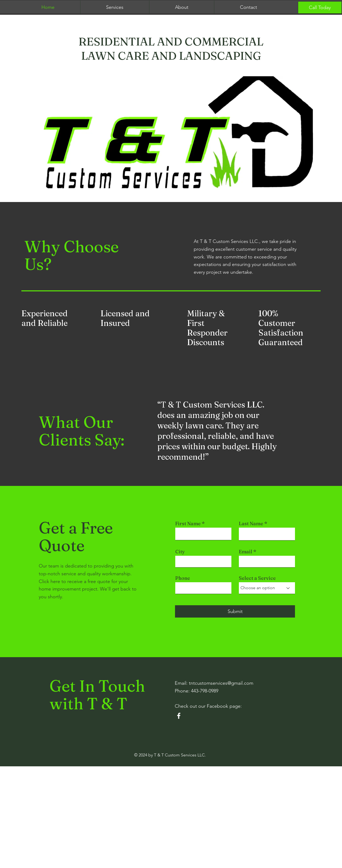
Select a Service (257, 578)
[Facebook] (179, 716)
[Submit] (235, 611)
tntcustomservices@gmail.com (221, 683)
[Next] (279, 435)
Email (246, 552)
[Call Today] (320, 7)
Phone (183, 578)
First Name (188, 524)
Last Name (251, 524)
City (180, 552)
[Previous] (159, 435)
